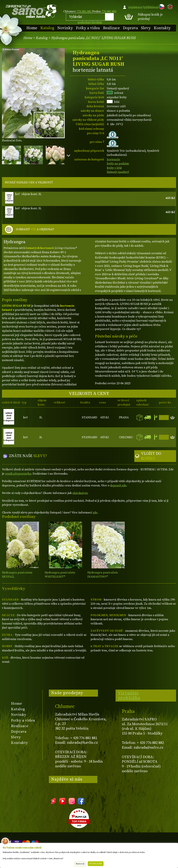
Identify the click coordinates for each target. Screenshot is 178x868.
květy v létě (114, 168)
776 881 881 (84, 11)
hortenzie (113, 159)
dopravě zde (118, 485)
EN (169, 6)
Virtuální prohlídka (129, 695)
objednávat (80, 493)
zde (95, 513)
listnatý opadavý (118, 172)
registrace (135, 7)
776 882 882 (109, 11)
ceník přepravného (18, 474)
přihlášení (151, 7)
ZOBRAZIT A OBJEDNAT (35, 229)
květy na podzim (118, 164)
